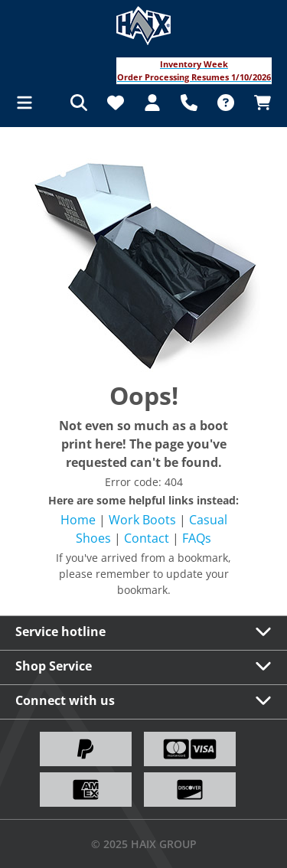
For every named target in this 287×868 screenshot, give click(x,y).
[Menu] (29, 103)
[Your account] (152, 103)
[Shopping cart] (258, 103)
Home (78, 520)
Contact (147, 538)
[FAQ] (226, 103)
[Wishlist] (116, 103)
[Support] (189, 103)
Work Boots (142, 520)
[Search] (79, 103)
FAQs (197, 538)
